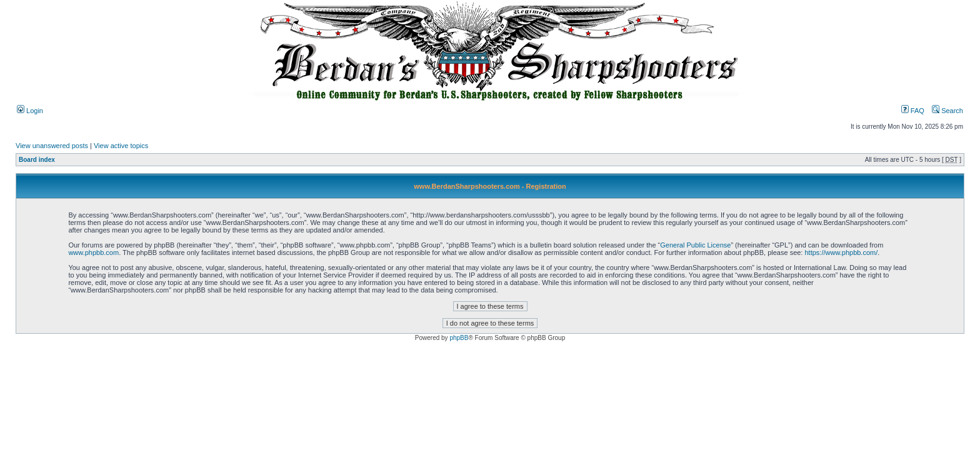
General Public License (695, 245)
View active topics (121, 146)
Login (30, 111)
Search (947, 111)
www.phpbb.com (93, 252)
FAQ (913, 111)
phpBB (459, 338)
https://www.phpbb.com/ (841, 252)
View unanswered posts (52, 146)
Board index (37, 160)
